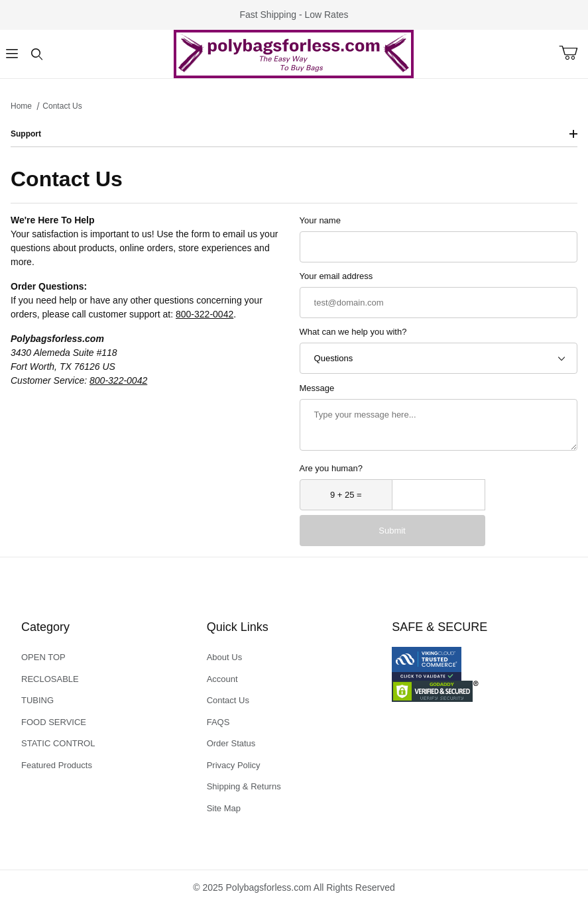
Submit (392, 531)
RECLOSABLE (50, 679)
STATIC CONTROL (58, 743)
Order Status (231, 743)
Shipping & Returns (244, 786)
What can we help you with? (353, 332)
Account (222, 679)
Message (317, 388)
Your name (320, 220)
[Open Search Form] (37, 54)
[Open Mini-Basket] (573, 53)
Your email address (336, 276)
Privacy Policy (234, 765)
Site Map (224, 808)
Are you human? (331, 468)
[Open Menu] (12, 54)
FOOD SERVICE (54, 722)
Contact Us (228, 700)
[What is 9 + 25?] (346, 495)
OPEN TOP (43, 657)
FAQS (218, 722)
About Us (224, 657)
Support (294, 134)
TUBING (37, 700)
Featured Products (57, 765)
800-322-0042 (205, 314)
